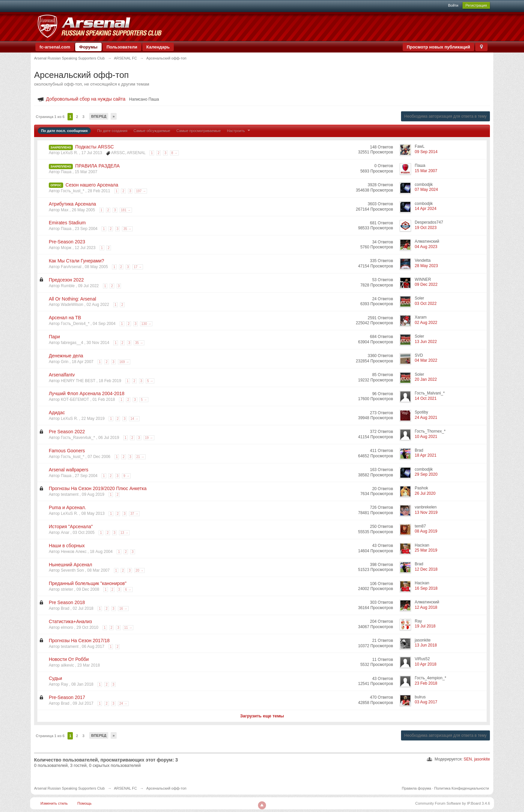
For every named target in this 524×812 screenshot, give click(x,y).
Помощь (85, 803)
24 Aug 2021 (426, 418)
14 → (134, 419)
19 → (149, 438)
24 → (123, 704)
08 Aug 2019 (426, 531)
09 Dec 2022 (426, 284)
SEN (468, 759)
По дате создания (112, 131)
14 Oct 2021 (426, 398)
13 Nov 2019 (426, 512)
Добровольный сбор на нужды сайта (86, 99)
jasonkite (482, 759)
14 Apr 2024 (426, 209)
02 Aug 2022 (426, 323)
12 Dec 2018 (426, 569)
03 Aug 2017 (426, 702)
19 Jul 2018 (425, 626)
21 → (140, 457)
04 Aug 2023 (426, 247)
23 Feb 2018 (426, 683)
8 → (174, 153)
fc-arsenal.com (55, 47)
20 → (140, 570)
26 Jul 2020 (425, 493)
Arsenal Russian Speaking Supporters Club (70, 788)
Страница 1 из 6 (50, 117)
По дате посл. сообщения (64, 131)
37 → (134, 514)
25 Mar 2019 (426, 550)
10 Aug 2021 (426, 437)
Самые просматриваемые (199, 131)
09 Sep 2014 (426, 152)
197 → (141, 191)
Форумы (88, 47)
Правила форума (416, 788)
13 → (124, 533)
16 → (123, 609)
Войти (453, 5)
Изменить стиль (54, 803)
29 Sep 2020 (426, 474)
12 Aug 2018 (426, 607)
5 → (150, 381)
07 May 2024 (426, 190)
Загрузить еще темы (262, 716)
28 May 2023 (426, 266)
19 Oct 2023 (426, 228)
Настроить (239, 131)
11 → (128, 628)
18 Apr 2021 (426, 455)
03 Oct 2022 (426, 304)
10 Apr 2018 (426, 664)
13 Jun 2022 (426, 342)
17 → (138, 267)
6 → (128, 590)
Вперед (99, 116)
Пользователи (122, 47)
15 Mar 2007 (426, 171)
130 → (146, 324)
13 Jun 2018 (426, 645)
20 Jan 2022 (426, 379)
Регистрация (476, 5)
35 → (127, 229)
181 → (126, 210)
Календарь (158, 47)
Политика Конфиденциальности (462, 788)
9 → (126, 476)
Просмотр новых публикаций (438, 47)
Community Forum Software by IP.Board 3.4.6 (453, 803)
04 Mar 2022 (426, 360)
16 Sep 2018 (426, 588)
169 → (124, 362)
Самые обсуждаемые (152, 131)
